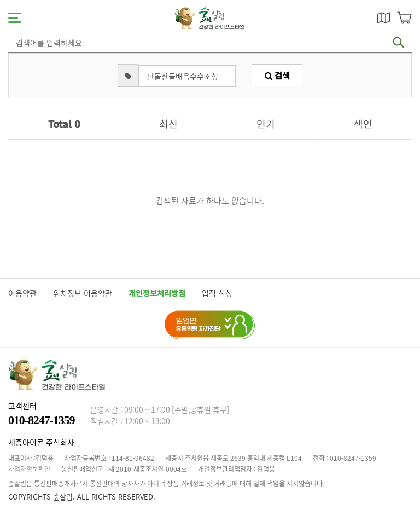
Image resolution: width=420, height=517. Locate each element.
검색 (277, 75)
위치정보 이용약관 (83, 293)
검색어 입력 (14, 36)
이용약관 (22, 293)
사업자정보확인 (29, 469)
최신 (168, 124)
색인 (363, 124)
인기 (266, 124)
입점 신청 (217, 293)
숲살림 (210, 18)
